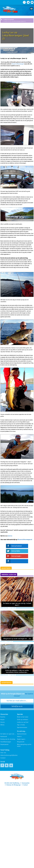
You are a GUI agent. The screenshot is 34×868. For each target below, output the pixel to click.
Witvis (2, 725)
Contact (3, 758)
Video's (19, 737)
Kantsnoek (4, 737)
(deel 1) (10, 536)
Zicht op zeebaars (23, 720)
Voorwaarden (26, 783)
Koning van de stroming (8, 739)
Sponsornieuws (22, 734)
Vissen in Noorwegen (18, 64)
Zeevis (3, 722)
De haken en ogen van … (8, 734)
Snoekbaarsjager (6, 742)
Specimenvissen (22, 727)
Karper (3, 720)
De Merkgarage (16, 785)
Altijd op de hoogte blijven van (17, 695)
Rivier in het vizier (23, 717)
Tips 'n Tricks (21, 725)
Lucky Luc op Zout (9, 20)
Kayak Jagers (21, 739)
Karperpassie (4, 744)
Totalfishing (16, 783)
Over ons (3, 753)
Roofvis (3, 717)
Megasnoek (21, 742)
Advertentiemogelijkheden (9, 755)
